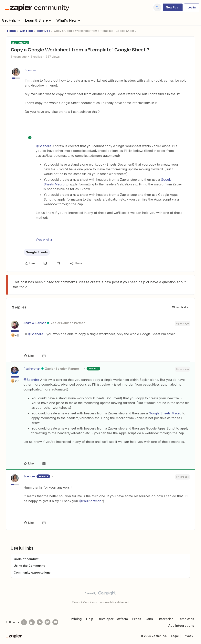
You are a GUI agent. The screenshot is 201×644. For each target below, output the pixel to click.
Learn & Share (39, 20)
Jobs (149, 619)
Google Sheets (37, 252)
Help (90, 619)
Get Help (11, 20)
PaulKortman (32, 369)
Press (137, 619)
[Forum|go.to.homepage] (38, 7)
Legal (175, 636)
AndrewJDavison (35, 323)
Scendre (30, 70)
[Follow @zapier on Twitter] (48, 622)
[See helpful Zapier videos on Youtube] (55, 622)
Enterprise (165, 619)
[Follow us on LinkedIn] (32, 622)
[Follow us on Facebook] (24, 622)
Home (11, 31)
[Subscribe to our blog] (40, 622)
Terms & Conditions (84, 602)
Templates (186, 619)
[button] (173, 7)
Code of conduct (26, 559)
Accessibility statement (115, 602)
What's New (69, 20)
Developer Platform (113, 619)
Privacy (188, 636)
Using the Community (29, 566)
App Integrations (181, 626)
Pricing (76, 619)
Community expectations (32, 572)
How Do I (43, 31)
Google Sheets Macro (165, 413)
